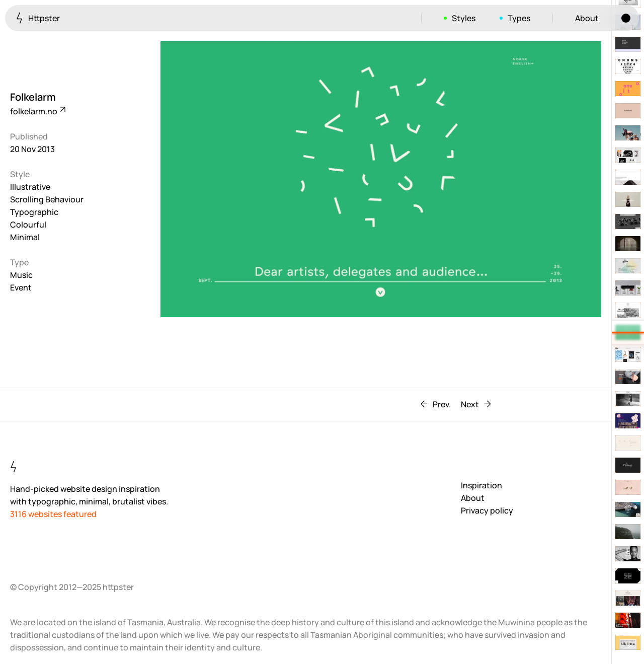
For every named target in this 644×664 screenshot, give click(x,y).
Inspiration (481, 485)
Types (519, 18)
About (587, 18)
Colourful (28, 225)
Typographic (34, 212)
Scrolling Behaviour (47, 199)
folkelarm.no (37, 111)
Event (21, 287)
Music (21, 275)
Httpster (38, 18)
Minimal (25, 237)
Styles (464, 18)
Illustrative (30, 187)
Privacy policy (487, 510)
